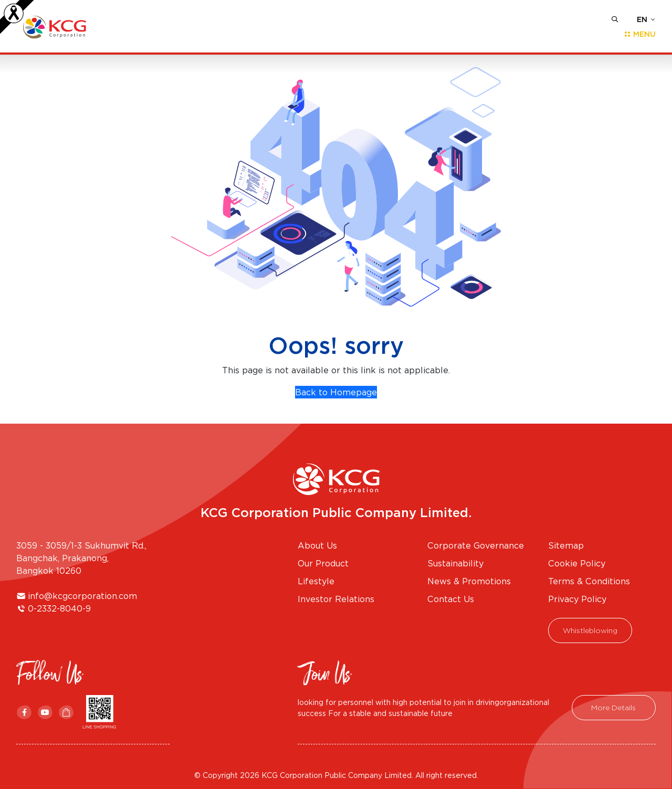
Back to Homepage (336, 392)
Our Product (323, 563)
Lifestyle (316, 581)
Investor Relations (336, 599)
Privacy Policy (577, 599)
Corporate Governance (476, 545)
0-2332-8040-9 (59, 608)
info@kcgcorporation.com (82, 596)
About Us (317, 545)
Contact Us (451, 599)
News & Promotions (469, 581)
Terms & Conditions (589, 581)
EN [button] (642, 19)
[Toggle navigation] (637, 34)
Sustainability (455, 563)
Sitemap (566, 545)
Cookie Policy (577, 563)
